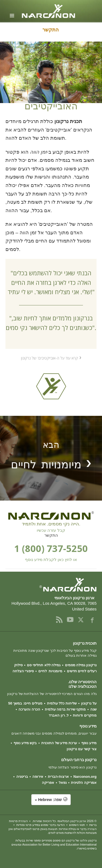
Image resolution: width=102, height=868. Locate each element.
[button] (51, 802)
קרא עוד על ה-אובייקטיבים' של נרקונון (49, 358)
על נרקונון (89, 703)
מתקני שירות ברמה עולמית (65, 709)
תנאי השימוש (77, 825)
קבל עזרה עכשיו (51, 530)
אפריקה (48, 783)
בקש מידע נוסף (25, 743)
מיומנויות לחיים (50, 671)
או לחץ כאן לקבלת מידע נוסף (51, 560)
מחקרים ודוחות (85, 715)
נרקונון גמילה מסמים (81, 665)
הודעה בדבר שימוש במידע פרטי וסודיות (41, 825)
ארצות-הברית (58, 777)
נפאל (63, 783)
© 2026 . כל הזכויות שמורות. (64, 821)
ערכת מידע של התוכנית (59, 743)
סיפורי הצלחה (23, 671)
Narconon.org (85, 777)
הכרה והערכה (29, 709)
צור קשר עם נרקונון (82, 749)
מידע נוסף (89, 743)
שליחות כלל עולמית (62, 703)
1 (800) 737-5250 (51, 548)
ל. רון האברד (59, 715)
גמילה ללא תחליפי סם (44, 665)
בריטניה (22, 777)
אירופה (38, 777)
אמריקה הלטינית (84, 783)
